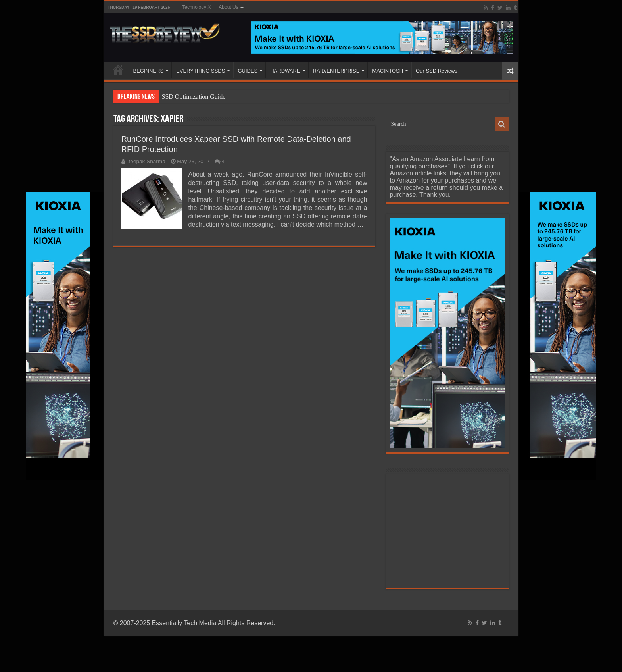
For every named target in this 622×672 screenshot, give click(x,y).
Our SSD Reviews (437, 71)
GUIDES (248, 71)
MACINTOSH (388, 71)
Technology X (196, 7)
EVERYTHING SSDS (201, 71)
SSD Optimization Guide (194, 97)
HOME (118, 70)
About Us (228, 7)
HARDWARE (285, 71)
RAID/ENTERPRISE (336, 71)
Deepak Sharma (146, 161)
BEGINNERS (149, 71)
